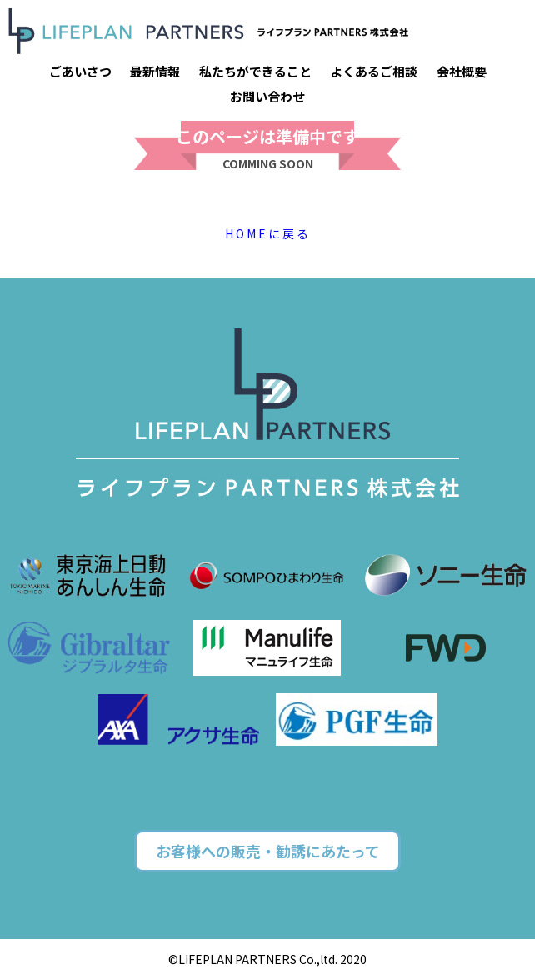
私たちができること (255, 71)
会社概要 (462, 71)
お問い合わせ (267, 96)
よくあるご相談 (374, 71)
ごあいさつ (80, 71)
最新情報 (155, 71)
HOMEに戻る (268, 233)
